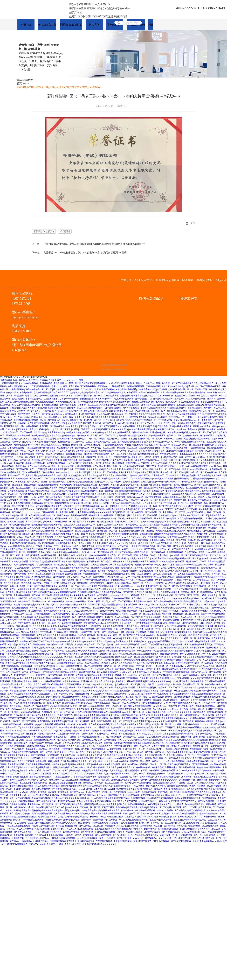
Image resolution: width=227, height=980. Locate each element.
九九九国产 (164, 408)
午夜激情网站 (24, 755)
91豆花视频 (194, 571)
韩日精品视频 (216, 749)
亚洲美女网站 (67, 749)
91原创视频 (61, 543)
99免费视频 (141, 632)
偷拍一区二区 (22, 516)
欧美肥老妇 (211, 626)
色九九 (101, 737)
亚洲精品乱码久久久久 (51, 709)
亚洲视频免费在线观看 (212, 694)
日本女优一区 (23, 411)
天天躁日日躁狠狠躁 (154, 583)
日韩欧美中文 (140, 642)
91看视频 (190, 635)
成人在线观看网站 (62, 814)
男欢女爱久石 (117, 485)
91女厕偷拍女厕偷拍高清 (33, 703)
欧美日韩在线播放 (209, 688)
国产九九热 (158, 648)
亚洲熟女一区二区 (200, 516)
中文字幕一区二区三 (145, 666)
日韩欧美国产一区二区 (22, 614)
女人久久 (122, 740)
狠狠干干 (192, 417)
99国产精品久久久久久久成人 (110, 596)
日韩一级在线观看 (191, 543)
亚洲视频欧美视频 (188, 476)
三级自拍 (139, 442)
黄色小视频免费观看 (55, 470)
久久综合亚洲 (123, 826)
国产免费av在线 (68, 801)
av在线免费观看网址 (142, 706)
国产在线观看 (176, 694)
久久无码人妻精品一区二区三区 (181, 755)
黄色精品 (12, 645)
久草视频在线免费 (68, 626)
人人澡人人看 (6, 463)
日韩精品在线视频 (91, 506)
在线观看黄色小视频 (199, 749)
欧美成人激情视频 (67, 838)
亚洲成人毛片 (193, 605)
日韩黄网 (77, 540)
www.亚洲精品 (68, 678)
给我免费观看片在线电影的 (150, 623)
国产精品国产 (153, 500)
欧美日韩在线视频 (131, 482)
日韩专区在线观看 (16, 491)
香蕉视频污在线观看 (166, 405)
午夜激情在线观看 (157, 436)
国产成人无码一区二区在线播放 (103, 473)
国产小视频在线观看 (171, 832)
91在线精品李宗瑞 (102, 411)
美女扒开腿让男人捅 (9, 426)
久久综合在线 (152, 737)
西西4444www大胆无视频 (213, 614)
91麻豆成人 (88, 783)
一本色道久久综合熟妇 (207, 396)
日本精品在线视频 (169, 393)
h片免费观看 (129, 660)
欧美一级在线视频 (122, 629)
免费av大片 (193, 430)
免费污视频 (202, 534)
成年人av (157, 574)
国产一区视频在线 (99, 531)
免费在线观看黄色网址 (42, 814)
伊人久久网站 (115, 829)
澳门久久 (104, 540)
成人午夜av (212, 811)
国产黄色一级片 (188, 592)
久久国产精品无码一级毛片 (158, 586)
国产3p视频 (183, 448)
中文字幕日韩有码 (149, 408)
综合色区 (149, 445)
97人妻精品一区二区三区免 (103, 448)
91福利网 (143, 780)
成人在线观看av (207, 436)
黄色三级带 (76, 691)
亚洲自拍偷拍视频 (56, 574)
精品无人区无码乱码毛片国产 (96, 691)
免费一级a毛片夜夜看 (157, 709)
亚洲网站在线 (115, 814)
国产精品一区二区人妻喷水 (209, 786)
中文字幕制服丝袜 (78, 777)
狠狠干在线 (11, 599)
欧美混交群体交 (36, 599)
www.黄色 (206, 654)
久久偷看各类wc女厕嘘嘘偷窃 (192, 393)
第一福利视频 (129, 632)
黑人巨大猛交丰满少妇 (50, 420)
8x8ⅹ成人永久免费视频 (192, 789)
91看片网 (138, 697)
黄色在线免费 (186, 669)
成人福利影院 (75, 476)
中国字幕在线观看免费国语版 (23, 543)
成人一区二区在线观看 (20, 798)
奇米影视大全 (97, 774)
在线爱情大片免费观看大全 (166, 534)
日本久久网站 (158, 746)
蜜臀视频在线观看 (208, 642)
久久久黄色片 (177, 804)
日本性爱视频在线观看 (149, 454)
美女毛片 (108, 743)
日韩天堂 (210, 497)
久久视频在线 (139, 663)
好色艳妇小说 (78, 393)
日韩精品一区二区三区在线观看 (79, 835)
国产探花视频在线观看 (58, 777)
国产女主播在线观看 (31, 473)
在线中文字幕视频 (101, 460)
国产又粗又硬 (43, 635)
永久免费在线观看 (18, 580)
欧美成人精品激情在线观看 (172, 562)
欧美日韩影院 (146, 777)
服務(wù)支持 (204, 280)
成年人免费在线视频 (29, 426)
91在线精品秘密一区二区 (17, 672)
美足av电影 (102, 672)
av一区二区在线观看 (81, 531)
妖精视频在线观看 (26, 801)
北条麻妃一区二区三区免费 (148, 669)
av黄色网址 (182, 826)
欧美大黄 (171, 786)
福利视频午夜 (105, 654)
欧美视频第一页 (155, 808)
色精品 (177, 485)
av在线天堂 (84, 660)
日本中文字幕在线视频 (201, 522)
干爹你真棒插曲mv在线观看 (162, 540)
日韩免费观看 (91, 688)
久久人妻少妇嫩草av (24, 657)
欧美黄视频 (125, 396)
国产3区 (56, 494)
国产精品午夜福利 (88, 387)
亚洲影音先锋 (39, 645)
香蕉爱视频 (139, 466)
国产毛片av (90, 525)
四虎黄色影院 (204, 494)
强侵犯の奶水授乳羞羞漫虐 (209, 768)
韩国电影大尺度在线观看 (33, 592)
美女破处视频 (203, 608)
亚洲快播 (127, 749)
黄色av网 (88, 411)
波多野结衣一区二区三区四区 (99, 457)
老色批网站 (74, 387)
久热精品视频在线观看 (50, 562)
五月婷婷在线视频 (196, 626)
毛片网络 (129, 783)
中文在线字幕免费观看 (140, 430)
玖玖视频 (85, 402)
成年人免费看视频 (157, 451)
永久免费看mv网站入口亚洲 (166, 715)
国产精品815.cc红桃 (117, 608)
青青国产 (63, 488)
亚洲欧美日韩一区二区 (124, 774)
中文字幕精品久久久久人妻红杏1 (187, 703)
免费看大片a (39, 439)
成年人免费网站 (92, 611)
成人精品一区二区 (24, 740)
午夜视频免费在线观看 (164, 479)
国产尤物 (70, 470)
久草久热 (119, 420)
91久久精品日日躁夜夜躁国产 (191, 519)
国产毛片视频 (20, 574)
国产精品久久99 (197, 648)
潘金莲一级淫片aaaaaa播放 (167, 611)
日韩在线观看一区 (172, 423)
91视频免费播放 (42, 829)
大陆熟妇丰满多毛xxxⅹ (165, 826)
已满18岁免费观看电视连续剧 (17, 525)
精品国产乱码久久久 (53, 832)
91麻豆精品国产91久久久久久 (110, 414)
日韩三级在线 (188, 832)
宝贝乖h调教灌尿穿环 (83, 549)
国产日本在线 (186, 549)
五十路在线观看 (23, 534)
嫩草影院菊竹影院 (38, 777)
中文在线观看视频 (102, 599)
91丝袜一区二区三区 (173, 439)
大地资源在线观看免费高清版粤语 (128, 528)
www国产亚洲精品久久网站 (199, 513)
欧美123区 (19, 509)
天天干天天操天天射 (168, 838)
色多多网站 (121, 808)
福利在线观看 (199, 718)
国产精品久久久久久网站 (84, 522)
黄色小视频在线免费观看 (49, 500)
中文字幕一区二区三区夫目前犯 (32, 602)
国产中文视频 (57, 635)
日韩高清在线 (84, 592)
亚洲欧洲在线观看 (131, 795)
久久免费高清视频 (22, 503)
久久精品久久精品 (55, 844)
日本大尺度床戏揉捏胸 (79, 519)
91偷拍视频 (82, 725)
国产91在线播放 (208, 685)
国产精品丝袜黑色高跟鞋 (152, 740)
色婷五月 (147, 491)
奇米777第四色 (69, 709)
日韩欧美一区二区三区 (62, 651)
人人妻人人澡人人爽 (76, 746)
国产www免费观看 (18, 611)
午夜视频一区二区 (185, 783)
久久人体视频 (74, 423)
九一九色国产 (63, 771)
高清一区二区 (49, 771)
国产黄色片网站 (13, 592)
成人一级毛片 (30, 743)
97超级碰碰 (57, 479)
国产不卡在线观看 (131, 408)
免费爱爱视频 (71, 826)
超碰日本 (123, 804)
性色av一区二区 (27, 451)
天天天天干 (148, 731)
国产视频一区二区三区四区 (192, 709)
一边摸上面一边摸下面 (90, 430)
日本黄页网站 (191, 552)
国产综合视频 (215, 672)
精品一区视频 (183, 470)
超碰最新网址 (195, 411)
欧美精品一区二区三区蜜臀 (119, 838)
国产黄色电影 (203, 460)
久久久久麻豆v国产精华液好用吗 (49, 685)
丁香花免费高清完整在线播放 (145, 691)
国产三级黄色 (150, 549)
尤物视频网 (19, 629)
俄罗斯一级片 (89, 722)
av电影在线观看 (31, 383)
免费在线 (140, 660)
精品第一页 (167, 485)
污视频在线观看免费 (109, 614)
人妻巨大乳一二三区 (169, 835)
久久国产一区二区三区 (82, 442)
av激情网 (121, 832)
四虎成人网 (159, 678)
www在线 (169, 583)
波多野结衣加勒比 (49, 556)
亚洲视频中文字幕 (56, 399)
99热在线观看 (82, 712)
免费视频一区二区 (73, 657)
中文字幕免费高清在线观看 (97, 580)
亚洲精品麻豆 (38, 503)
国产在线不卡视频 (41, 583)
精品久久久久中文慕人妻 (81, 758)
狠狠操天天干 (215, 780)
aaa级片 (40, 743)
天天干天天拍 (94, 605)
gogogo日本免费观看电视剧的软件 (174, 522)
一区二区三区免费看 (67, 571)
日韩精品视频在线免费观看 (18, 737)
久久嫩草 (218, 571)
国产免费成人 (10, 755)
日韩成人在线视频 (166, 426)
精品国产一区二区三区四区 (24, 722)
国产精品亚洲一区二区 (206, 635)
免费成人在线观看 (16, 531)
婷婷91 (22, 746)
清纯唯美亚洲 (205, 509)
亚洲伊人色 (187, 632)
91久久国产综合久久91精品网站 (26, 405)
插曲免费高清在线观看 (45, 666)
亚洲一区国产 (122, 476)
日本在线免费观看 (190, 623)
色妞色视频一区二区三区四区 (186, 614)
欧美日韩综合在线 (149, 522)
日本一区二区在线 (117, 497)
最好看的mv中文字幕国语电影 (65, 798)
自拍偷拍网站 (83, 817)
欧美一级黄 (210, 746)
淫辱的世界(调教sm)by (102, 399)
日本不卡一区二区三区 (88, 405)
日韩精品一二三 (127, 614)
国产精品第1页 (193, 568)
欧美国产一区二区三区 (68, 752)
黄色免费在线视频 (95, 470)
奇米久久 (71, 817)
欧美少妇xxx (87, 703)
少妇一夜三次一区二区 (143, 749)
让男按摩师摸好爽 (83, 466)
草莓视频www (58, 414)
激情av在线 (43, 817)
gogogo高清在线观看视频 (215, 632)
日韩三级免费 (145, 841)
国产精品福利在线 (154, 396)
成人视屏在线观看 (186, 574)
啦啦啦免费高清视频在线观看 (73, 605)
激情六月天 (153, 417)
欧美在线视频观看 (178, 408)
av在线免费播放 (160, 651)
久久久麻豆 (62, 387)
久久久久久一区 (148, 596)
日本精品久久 (128, 811)
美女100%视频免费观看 (187, 771)
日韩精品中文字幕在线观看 (27, 731)
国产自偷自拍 (169, 430)
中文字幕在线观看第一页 (96, 642)
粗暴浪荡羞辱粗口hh (49, 654)
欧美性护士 (21, 528)
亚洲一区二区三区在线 (149, 457)
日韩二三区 (151, 466)
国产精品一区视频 (160, 460)
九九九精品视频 (151, 525)
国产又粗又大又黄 (113, 543)
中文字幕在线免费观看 (175, 740)
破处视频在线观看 (193, 798)
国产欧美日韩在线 (200, 765)
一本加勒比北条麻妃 (181, 682)
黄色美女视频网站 (104, 559)
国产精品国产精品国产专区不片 (159, 442)
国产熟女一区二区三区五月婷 (208, 451)
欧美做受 (177, 808)
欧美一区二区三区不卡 (194, 445)
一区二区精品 (138, 786)
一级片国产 (184, 700)
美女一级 (86, 639)
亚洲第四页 (32, 552)
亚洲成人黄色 (82, 614)
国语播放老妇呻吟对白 (211, 402)
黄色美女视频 (63, 691)
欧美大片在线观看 (58, 734)
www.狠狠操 (14, 546)
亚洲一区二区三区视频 (20, 488)
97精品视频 (116, 691)
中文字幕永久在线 (67, 556)
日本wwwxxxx (206, 571)
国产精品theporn (77, 792)
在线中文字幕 (42, 795)
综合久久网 (27, 589)
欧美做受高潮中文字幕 (108, 777)
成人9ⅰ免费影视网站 (104, 390)
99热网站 (75, 390)
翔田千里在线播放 (45, 537)
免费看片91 (47, 712)
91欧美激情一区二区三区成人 (142, 423)
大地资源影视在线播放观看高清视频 (20, 817)
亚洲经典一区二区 (160, 476)
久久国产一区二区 (34, 832)
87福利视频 (13, 771)
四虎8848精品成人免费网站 (71, 642)
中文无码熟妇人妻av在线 (94, 657)
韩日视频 (167, 752)
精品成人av (172, 436)
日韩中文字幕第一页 (147, 390)
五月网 (153, 426)
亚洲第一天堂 (201, 390)
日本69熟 (199, 783)
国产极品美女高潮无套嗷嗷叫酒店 (190, 811)
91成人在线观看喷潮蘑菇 (197, 466)
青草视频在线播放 (18, 691)
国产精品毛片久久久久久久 (103, 844)
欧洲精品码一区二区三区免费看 (18, 433)
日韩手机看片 (217, 463)
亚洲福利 (14, 408)
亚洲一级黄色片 (106, 491)
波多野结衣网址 (121, 559)
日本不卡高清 (40, 433)
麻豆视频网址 (52, 439)
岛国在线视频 (91, 451)
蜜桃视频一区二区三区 (127, 448)
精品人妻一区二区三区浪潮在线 (181, 795)
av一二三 (183, 417)
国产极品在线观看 (105, 522)
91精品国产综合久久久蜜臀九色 (206, 697)
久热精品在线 (120, 682)
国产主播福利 (53, 605)
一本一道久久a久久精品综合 (70, 611)
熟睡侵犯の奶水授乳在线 (17, 777)
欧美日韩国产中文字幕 (190, 734)
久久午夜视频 (83, 709)
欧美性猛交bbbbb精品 (210, 479)
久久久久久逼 (186, 712)
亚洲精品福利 (156, 433)
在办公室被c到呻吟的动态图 (164, 559)
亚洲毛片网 (9, 534)
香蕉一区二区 (60, 509)
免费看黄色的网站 (76, 568)
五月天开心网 (175, 460)
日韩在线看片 (124, 433)
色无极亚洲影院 (41, 393)
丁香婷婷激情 (182, 663)
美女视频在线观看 (95, 617)
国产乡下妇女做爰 (199, 672)
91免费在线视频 (209, 798)
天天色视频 (85, 780)
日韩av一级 (144, 823)
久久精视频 (55, 795)
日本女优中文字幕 (152, 383)
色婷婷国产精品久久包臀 (123, 580)
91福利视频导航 (49, 691)
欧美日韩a (172, 765)
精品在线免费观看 (138, 417)
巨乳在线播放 (221, 663)
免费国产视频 (30, 485)
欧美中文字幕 (77, 768)
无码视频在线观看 (166, 466)
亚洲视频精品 (46, 669)
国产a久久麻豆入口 (93, 445)
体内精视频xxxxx (13, 709)
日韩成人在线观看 (20, 562)
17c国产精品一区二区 (91, 479)
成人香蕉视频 (18, 399)
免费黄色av (127, 565)
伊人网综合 (40, 678)
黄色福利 (188, 439)
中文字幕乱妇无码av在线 (202, 666)
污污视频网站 (53, 755)
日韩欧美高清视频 (91, 540)
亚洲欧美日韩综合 (205, 592)
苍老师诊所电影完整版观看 (177, 648)
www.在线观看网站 (143, 783)
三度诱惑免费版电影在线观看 (176, 672)
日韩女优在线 (203, 774)
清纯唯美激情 (52, 586)
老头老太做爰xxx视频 (213, 491)
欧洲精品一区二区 (87, 669)
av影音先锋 (209, 565)
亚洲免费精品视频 (87, 414)
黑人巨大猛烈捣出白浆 (72, 420)
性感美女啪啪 (63, 516)
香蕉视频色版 (80, 562)
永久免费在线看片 (80, 497)
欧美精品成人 (71, 414)
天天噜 (99, 546)
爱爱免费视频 (143, 426)
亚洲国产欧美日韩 (22, 789)
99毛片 (66, 765)
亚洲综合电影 (12, 768)
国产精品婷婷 (32, 522)
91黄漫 (75, 430)
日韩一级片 (11, 430)
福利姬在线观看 (7, 632)
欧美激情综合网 (49, 639)
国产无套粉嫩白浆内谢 (188, 436)
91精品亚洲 (37, 417)
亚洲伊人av (73, 543)
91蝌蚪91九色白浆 (74, 454)
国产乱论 (27, 442)
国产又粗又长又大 (188, 801)
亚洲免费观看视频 (170, 718)
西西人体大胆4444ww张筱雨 (38, 660)
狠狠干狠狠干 (24, 497)
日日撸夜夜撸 (183, 678)
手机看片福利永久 (161, 568)
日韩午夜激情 (70, 436)
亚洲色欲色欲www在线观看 (137, 626)
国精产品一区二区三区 (170, 820)
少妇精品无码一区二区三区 (181, 390)
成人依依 (20, 660)
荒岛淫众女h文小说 (124, 642)
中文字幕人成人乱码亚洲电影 (100, 752)
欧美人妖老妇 (45, 552)
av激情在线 (76, 740)
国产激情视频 (215, 651)
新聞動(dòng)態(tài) (44, 232)
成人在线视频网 (31, 654)
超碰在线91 (177, 445)
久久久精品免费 (132, 596)
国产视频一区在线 (153, 752)
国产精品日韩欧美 (143, 592)
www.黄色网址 (32, 780)
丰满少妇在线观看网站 (189, 402)
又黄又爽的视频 (130, 639)
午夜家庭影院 (138, 396)
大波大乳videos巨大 (71, 703)
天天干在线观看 (54, 697)
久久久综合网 (133, 740)
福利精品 (86, 771)
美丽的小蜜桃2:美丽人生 (156, 758)
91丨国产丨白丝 (144, 648)
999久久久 (174, 476)
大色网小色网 (87, 832)
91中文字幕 (218, 509)
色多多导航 (120, 678)
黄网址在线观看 (63, 531)
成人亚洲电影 (196, 706)
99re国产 (80, 580)
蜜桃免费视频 (146, 534)
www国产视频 (163, 482)
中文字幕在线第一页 (70, 755)
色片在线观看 (22, 519)
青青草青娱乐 (24, 436)
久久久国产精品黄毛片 (155, 755)
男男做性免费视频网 (14, 559)
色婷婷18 (173, 417)
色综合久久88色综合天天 (106, 804)
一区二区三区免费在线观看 (98, 568)
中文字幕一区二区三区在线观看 (50, 454)
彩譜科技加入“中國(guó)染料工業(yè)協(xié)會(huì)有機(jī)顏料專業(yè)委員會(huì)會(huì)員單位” (94, 244)
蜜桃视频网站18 (100, 608)
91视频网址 (82, 583)
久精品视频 (19, 463)
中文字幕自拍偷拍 (26, 663)
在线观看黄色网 (99, 771)
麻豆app (31, 795)
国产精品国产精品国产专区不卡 (138, 715)
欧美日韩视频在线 (192, 694)
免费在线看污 (191, 758)
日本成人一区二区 (158, 765)
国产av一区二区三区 (37, 574)
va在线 (97, 798)
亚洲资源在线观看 (145, 688)
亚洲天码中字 (217, 485)
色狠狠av (214, 537)
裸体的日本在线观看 (41, 798)
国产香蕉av (53, 488)
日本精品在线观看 (152, 832)
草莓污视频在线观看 (87, 737)
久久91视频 (200, 546)
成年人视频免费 (35, 783)
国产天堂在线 (107, 678)
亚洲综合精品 (117, 725)
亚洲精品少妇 (87, 682)
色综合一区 (171, 448)
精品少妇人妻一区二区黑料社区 (71, 589)
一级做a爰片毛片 (53, 703)
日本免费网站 (59, 577)
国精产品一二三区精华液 (92, 820)
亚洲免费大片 (71, 645)
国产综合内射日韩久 (56, 808)
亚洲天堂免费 (97, 565)
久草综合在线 (62, 758)
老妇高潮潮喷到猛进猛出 (12, 685)
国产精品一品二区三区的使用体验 (202, 473)
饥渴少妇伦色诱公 (18, 586)
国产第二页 (207, 556)
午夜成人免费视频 (184, 426)
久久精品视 (5, 506)
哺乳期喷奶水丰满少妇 (24, 808)
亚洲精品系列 (157, 626)
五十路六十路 (89, 685)
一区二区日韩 (73, 463)
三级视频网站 (97, 433)
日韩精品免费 (31, 559)
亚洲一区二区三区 (34, 629)
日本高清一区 (161, 571)
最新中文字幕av (138, 500)
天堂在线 (66, 408)
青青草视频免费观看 (10, 635)
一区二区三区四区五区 (183, 589)
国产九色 (82, 617)
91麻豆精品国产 (25, 645)
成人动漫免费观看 (70, 500)
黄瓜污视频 (220, 497)
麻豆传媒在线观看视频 (73, 445)
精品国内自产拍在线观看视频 (160, 798)
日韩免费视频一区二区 (60, 497)
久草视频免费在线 (175, 774)
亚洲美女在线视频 (163, 589)
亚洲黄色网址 (121, 516)
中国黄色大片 (119, 451)
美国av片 (192, 540)
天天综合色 (219, 645)
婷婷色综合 (163, 685)
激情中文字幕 (122, 605)
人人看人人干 (125, 672)
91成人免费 (156, 430)
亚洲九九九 (33, 528)
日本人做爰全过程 (72, 491)
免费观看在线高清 (107, 476)
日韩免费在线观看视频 (202, 645)
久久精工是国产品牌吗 (110, 405)
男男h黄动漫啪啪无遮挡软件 (74, 786)
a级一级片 (125, 577)
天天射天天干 (187, 528)
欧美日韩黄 (118, 654)
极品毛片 (140, 682)
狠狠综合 (99, 682)
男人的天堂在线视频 (93, 666)
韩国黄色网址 (46, 768)
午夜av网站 (98, 466)
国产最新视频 (196, 503)
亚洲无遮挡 (91, 728)
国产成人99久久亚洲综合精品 (118, 470)
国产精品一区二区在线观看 (49, 718)
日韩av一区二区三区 (26, 537)
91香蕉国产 (138, 565)
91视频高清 (221, 605)
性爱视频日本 (57, 457)
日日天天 (169, 509)
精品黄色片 (198, 746)
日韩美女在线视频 (32, 549)
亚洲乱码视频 (186, 829)
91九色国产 (221, 801)
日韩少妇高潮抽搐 (61, 768)
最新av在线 (126, 402)
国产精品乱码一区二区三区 (72, 688)
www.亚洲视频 (86, 789)
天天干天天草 (173, 639)
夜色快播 (63, 586)
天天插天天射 (124, 589)
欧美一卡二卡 (38, 568)
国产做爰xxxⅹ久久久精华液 (92, 706)
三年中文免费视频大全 (11, 473)
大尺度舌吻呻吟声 (56, 433)
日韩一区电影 (83, 844)
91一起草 (180, 466)
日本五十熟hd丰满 (207, 691)
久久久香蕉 (69, 466)
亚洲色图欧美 (153, 654)
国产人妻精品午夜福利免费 (101, 786)
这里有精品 (11, 663)
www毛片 (19, 678)
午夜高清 (123, 823)
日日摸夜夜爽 (218, 494)
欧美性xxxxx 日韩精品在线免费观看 (187, 482)
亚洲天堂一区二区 (18, 552)
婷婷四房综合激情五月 (133, 829)
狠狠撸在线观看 (146, 571)
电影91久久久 (158, 761)
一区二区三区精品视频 (122, 602)
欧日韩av (61, 666)
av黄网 (63, 494)
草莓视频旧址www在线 (132, 488)
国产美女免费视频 (153, 497)
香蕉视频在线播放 (50, 405)
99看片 (169, 722)
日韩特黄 (35, 556)
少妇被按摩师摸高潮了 (76, 700)
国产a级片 (167, 808)
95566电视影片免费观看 (33, 820)
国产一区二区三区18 (149, 820)
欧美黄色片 (84, 565)
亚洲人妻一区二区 (131, 814)
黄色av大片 (73, 565)
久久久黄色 (161, 786)
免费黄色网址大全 (69, 795)
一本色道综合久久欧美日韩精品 (208, 549)
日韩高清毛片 (63, 599)
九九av (191, 405)
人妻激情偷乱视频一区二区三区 (171, 596)
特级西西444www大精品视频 (189, 565)
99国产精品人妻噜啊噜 (46, 571)
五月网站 (160, 402)
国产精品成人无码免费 (102, 592)
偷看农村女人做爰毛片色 (23, 571)
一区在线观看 (32, 448)
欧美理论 (12, 411)
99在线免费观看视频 (82, 528)
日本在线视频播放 (122, 731)
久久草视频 (19, 835)
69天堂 (103, 817)
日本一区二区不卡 (63, 430)
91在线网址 (75, 608)
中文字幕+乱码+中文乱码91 (72, 728)
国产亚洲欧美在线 (127, 734)
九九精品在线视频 (74, 574)
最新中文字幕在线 (68, 405)
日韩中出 (197, 599)
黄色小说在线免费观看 (126, 390)
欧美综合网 (155, 608)
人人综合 (28, 685)
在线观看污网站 (90, 476)
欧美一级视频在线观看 (56, 423)
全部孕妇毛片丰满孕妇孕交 (63, 583)
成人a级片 (71, 725)
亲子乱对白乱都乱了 (106, 685)
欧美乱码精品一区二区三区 (91, 645)
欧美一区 (117, 466)
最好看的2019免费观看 (184, 792)
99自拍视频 (80, 620)
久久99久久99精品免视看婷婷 (185, 814)
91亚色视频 (181, 540)
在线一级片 (80, 534)
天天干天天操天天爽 (83, 396)
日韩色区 (154, 562)
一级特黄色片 (207, 734)
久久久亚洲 (98, 543)
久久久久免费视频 (32, 758)
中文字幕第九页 (173, 491)
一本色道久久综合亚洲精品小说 (115, 574)
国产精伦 (117, 835)
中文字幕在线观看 (130, 718)
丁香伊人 (67, 743)
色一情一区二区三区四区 (147, 614)
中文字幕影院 (203, 755)
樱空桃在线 (184, 838)
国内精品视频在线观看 (198, 525)
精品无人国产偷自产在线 (143, 402)
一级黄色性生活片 (197, 448)
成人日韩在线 (14, 694)
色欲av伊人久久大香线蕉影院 (87, 651)
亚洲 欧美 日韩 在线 (101, 780)
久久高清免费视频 (31, 709)
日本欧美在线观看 (113, 408)
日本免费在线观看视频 (42, 737)
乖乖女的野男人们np (59, 608)
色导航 (86, 433)
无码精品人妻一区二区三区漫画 (116, 552)
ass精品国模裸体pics (172, 497)
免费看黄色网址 (82, 694)
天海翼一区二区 (35, 786)
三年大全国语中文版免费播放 (194, 651)
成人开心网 (86, 503)
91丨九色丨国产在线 (147, 405)
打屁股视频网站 (28, 635)
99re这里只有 (158, 768)
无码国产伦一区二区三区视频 (49, 675)
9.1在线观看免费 (86, 829)
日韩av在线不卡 (169, 574)
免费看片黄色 (81, 417)
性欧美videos (19, 605)
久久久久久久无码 (18, 795)
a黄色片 (142, 543)
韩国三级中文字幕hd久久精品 (192, 457)
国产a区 (207, 574)
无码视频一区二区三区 (103, 423)
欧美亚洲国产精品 (40, 525)
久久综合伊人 (87, 390)
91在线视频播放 (74, 552)
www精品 (138, 838)
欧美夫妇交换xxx (114, 715)
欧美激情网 (53, 688)
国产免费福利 (170, 433)
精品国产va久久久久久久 (110, 537)
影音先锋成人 (198, 682)
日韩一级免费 (78, 814)
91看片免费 (103, 755)
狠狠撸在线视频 (38, 697)
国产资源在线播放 (8, 497)
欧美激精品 (113, 672)
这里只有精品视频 (73, 685)
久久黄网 (177, 725)
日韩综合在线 (219, 629)
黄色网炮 (29, 835)
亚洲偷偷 (28, 682)
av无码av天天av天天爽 (39, 642)
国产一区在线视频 (202, 669)
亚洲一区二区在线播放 (133, 835)
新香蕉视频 (69, 675)
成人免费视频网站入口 (192, 491)
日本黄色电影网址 (14, 654)
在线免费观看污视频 (65, 513)
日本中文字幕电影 (97, 439)
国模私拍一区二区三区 (196, 562)
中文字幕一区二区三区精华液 (168, 731)
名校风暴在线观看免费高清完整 (105, 402)
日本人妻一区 (146, 678)
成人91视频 (166, 414)
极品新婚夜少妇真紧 (47, 387)
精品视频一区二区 (53, 743)
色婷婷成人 (194, 675)
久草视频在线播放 (209, 823)
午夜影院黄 (86, 423)
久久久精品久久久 (188, 534)
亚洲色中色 (133, 823)
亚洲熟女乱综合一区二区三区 (56, 411)
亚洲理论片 (120, 525)
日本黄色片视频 (216, 534)
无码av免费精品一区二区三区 (39, 390)
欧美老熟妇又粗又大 (36, 605)
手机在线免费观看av (157, 537)
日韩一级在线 (175, 543)
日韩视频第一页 (166, 516)
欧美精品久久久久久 (52, 445)
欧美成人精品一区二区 (122, 479)
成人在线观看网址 (46, 543)
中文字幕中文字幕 (163, 657)
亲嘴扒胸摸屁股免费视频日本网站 (35, 494)
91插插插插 (147, 577)
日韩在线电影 (28, 728)
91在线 (180, 433)
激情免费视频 (40, 740)
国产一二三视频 (17, 780)
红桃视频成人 (171, 768)
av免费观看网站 (17, 390)
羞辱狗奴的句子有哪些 (149, 393)
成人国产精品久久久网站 (121, 755)
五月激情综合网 (109, 798)
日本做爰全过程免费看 (102, 675)
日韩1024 (110, 583)
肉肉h (77, 749)
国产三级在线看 (38, 755)
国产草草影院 (55, 617)
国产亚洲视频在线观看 (49, 559)
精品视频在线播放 (53, 682)
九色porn (108, 774)
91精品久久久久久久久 (132, 549)
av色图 (185, 675)
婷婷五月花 (212, 393)
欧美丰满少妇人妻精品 (122, 411)
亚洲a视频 (36, 648)
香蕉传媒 (117, 592)
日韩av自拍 (19, 715)
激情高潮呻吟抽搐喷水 (120, 540)
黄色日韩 (10, 516)
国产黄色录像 (50, 611)
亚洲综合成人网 (82, 448)
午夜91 (220, 685)
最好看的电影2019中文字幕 (68, 503)
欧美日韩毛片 (44, 722)
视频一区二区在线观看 (141, 574)
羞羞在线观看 (97, 709)
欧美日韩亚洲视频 (175, 552)
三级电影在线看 (198, 838)
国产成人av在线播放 (16, 482)
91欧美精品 (128, 466)
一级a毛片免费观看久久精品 (109, 648)
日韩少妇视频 (97, 743)
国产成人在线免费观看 (129, 519)
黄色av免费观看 (53, 678)
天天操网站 (80, 470)
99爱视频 (152, 804)
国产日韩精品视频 (104, 629)
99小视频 (117, 639)
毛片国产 (152, 685)
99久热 (122, 820)
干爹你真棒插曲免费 (87, 571)
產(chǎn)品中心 (143, 280)
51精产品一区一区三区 (168, 549)
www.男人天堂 (73, 426)
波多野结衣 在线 (209, 599)
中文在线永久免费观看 (123, 399)
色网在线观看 (132, 820)
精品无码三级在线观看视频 (194, 423)
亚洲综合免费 (166, 691)
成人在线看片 (150, 635)
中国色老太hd (186, 743)
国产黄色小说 (76, 411)
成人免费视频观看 (89, 491)
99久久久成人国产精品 (177, 411)
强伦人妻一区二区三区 (60, 525)
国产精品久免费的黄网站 (27, 651)
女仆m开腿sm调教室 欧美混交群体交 (126, 383)
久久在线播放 (78, 525)
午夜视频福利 (131, 414)
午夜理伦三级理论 (135, 832)
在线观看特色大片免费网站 (191, 817)
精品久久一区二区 (17, 774)
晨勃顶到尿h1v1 (96, 408)
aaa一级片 (105, 506)
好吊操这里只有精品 (130, 645)
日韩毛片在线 (171, 402)
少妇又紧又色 (144, 476)
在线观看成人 (111, 433)
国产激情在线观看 (36, 423)
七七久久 (30, 396)
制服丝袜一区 (187, 485)
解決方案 (188, 280)
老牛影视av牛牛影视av (198, 500)
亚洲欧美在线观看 (186, 451)
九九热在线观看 (195, 408)
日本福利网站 (56, 436)
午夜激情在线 (200, 528)
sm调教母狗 (22, 599)
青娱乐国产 (41, 451)
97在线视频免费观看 (67, 663)
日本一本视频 (175, 675)
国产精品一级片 (158, 411)
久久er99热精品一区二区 (134, 675)
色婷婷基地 (37, 460)
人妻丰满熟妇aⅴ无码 (179, 666)
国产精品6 (170, 577)
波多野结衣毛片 (92, 393)
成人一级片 (140, 774)
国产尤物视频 (192, 691)
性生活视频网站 (94, 534)
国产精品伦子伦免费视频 (72, 559)
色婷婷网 (126, 691)
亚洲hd (135, 571)
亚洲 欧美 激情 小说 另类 (69, 639)
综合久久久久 (111, 589)
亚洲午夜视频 (199, 737)
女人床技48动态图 (167, 565)
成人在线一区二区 (12, 703)
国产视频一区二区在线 (42, 596)
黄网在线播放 (165, 734)
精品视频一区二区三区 (172, 383)
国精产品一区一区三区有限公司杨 (123, 556)
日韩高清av (139, 755)
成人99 (82, 752)
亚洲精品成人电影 (169, 457)
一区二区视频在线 (142, 411)
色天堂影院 (163, 390)
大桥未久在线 (87, 734)
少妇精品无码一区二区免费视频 (193, 780)
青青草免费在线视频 (184, 442)
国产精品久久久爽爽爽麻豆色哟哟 (61, 592)
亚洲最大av (198, 426)
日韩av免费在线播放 (121, 599)
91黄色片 (150, 531)
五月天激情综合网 (126, 442)
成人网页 (128, 706)
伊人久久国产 (164, 804)
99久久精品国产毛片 (37, 700)
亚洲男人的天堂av (105, 525)
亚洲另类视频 (58, 789)
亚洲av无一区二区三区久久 (127, 522)
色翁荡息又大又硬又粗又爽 (186, 583)
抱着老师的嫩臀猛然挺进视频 (128, 789)
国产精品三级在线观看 (50, 749)
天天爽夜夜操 (58, 722)
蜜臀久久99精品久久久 (138, 608)
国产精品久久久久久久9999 (158, 682)
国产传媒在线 (68, 718)
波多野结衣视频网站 (164, 580)
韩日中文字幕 (137, 617)
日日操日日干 (72, 660)
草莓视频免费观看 (91, 574)
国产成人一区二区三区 (40, 479)
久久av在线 (169, 663)
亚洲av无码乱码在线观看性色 (80, 482)
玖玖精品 (222, 599)
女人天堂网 (38, 442)
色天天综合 (21, 466)
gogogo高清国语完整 (123, 758)
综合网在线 (89, 559)
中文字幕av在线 (165, 420)
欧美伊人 (16, 439)
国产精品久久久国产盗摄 (186, 509)
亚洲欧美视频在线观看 (162, 697)
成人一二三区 (117, 454)
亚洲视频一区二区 (63, 522)
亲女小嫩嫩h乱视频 (172, 623)
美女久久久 (159, 509)
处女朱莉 (4, 589)
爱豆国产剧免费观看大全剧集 (209, 405)
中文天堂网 (119, 841)
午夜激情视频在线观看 (113, 445)
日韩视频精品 (209, 706)
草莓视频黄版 (159, 795)
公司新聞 (65, 232)
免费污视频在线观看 (169, 654)
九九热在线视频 (129, 405)
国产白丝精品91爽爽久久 (207, 602)
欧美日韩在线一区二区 (211, 568)
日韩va (11, 657)
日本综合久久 (32, 669)
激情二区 (166, 387)
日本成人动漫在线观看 (121, 663)
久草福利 (210, 546)
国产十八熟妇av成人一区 (127, 700)
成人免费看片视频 (66, 448)
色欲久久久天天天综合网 (41, 632)
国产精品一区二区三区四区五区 (169, 688)
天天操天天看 (167, 608)
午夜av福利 (136, 577)
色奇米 (101, 571)
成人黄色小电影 (35, 611)
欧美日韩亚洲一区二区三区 (79, 577)
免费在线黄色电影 (66, 620)
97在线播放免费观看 (175, 761)
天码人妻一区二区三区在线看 (33, 792)
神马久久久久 (178, 752)
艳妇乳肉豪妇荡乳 (40, 436)
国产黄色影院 (22, 470)
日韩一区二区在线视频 (207, 660)
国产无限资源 (110, 740)
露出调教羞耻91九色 (121, 509)
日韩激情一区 (82, 678)
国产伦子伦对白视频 (163, 602)
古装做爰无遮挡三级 (102, 528)
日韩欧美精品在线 (128, 651)
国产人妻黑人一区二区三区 (22, 706)
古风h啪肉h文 (18, 749)
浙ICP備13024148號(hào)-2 (114, 370)
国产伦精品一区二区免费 (51, 491)
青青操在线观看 (215, 562)
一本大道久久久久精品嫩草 (118, 571)
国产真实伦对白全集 (74, 648)
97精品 (47, 838)
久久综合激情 (20, 823)
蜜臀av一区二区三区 (204, 442)
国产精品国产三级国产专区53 (21, 718)
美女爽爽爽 (137, 731)
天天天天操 (61, 402)
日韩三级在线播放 (154, 660)
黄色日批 (24, 771)
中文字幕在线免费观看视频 (189, 728)
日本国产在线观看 (70, 460)
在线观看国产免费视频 (110, 488)
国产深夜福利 (85, 460)
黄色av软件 (170, 626)
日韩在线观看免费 (142, 620)
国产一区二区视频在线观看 (28, 639)
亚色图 (175, 734)
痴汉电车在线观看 (142, 743)
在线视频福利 (217, 620)
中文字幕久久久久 (102, 703)
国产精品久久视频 (109, 562)
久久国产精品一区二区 (63, 774)
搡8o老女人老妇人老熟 (70, 654)
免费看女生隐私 (202, 485)
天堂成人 (22, 700)
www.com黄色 (138, 589)
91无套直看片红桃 (147, 546)
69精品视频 (19, 396)
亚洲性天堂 (49, 519)
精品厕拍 (198, 577)
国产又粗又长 (74, 402)
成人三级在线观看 (56, 700)
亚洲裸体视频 (76, 783)
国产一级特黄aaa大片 (111, 632)
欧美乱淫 (148, 488)
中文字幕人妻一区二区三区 (177, 503)
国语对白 (199, 589)
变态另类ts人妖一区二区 (193, 497)
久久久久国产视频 (26, 761)
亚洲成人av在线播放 (144, 580)
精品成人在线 (78, 804)
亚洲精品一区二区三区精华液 (20, 829)
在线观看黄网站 (38, 540)
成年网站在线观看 (215, 712)
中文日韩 (50, 503)
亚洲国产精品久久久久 (24, 675)
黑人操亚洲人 (32, 476)
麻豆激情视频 (139, 531)
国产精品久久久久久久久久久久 (26, 513)
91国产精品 (98, 758)
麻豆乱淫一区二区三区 (56, 568)
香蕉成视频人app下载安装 (138, 463)
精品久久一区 (186, 718)
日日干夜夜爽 (22, 479)
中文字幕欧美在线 (18, 786)
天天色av (160, 531)
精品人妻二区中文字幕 (101, 639)
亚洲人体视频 (207, 663)
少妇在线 (205, 559)
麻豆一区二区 (76, 506)
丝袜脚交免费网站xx (143, 479)
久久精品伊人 (216, 611)
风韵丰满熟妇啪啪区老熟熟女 (125, 534)
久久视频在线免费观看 (215, 682)
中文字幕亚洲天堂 (52, 460)
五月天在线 (216, 476)
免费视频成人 (68, 534)
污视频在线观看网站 (135, 387)
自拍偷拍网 (28, 725)
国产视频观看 (132, 678)
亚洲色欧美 (75, 771)
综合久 (208, 426)
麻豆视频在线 (93, 562)
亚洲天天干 (95, 678)
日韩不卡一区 (138, 712)
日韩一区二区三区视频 (210, 623)
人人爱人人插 (134, 694)
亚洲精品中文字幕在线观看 (208, 722)
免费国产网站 (204, 639)
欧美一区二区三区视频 (150, 718)
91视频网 (106, 479)
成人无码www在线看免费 (47, 396)
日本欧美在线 (74, 734)
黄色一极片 (68, 417)
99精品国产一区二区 (99, 497)
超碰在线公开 (93, 746)
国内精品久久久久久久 (86, 715)
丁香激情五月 (103, 728)
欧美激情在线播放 (215, 448)
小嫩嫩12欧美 (114, 586)
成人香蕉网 (191, 786)
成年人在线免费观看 (178, 571)
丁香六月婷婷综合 (131, 771)
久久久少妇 (70, 844)
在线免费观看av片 (127, 768)
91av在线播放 (59, 660)
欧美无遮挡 (127, 460)
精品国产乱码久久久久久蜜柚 (115, 430)
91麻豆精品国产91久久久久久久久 (32, 626)
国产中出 (149, 589)
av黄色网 (159, 749)
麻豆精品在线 (101, 829)
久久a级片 (202, 414)
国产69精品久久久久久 (147, 734)
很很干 (9, 540)
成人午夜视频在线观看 (53, 648)
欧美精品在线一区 (218, 470)
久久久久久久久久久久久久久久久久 (197, 454)
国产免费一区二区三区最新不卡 (109, 783)
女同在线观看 (145, 700)
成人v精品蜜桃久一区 (207, 540)
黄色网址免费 (131, 454)
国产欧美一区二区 (134, 525)
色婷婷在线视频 (207, 814)
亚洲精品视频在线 (95, 589)
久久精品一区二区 (188, 639)
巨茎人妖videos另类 (208, 552)
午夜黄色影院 (107, 694)
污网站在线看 (186, 835)
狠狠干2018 (117, 426)
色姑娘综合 (5, 608)
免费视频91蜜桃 (143, 768)
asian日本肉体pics (179, 387)
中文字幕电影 (87, 463)
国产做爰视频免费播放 (181, 841)
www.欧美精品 (159, 706)
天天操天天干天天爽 (128, 473)
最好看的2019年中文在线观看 (155, 694)
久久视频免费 (73, 808)
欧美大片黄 (62, 476)
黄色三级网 (159, 577)
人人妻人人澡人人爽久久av (208, 792)
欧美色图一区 (123, 417)
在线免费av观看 (146, 448)
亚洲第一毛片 (154, 632)
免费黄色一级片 (69, 617)
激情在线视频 (54, 672)
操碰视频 (18, 743)
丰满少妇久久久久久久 (140, 559)
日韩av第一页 (209, 411)
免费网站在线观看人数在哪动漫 (85, 516)
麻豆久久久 (38, 682)
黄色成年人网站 (13, 811)
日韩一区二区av (70, 669)
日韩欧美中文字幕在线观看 (38, 765)
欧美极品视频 (41, 617)
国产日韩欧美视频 (22, 540)
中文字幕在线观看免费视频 (26, 420)
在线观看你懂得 (218, 460)
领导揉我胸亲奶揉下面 (214, 503)
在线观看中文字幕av (129, 777)
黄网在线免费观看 (216, 423)
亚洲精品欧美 (64, 442)
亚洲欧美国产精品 (71, 820)
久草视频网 (81, 556)
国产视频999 (218, 506)
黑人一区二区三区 (121, 722)
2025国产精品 (151, 528)
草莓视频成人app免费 (121, 712)
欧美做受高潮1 (50, 629)
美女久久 (29, 678)
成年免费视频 (59, 552)
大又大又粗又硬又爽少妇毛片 (152, 639)
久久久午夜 (110, 709)
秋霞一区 (147, 697)
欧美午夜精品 (24, 414)
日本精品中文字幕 (71, 832)
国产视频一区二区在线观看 (93, 749)
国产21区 (40, 801)
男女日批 (4, 798)
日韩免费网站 (48, 513)
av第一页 (96, 552)
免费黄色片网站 (192, 688)
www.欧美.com (151, 565)
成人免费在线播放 (140, 540)
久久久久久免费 (158, 722)
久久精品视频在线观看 (75, 457)
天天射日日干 (218, 586)
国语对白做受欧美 (170, 669)
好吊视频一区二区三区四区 (60, 451)
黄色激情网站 (104, 620)
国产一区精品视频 (72, 479)
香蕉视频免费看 (61, 596)
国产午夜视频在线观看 (99, 725)
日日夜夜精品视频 (115, 817)
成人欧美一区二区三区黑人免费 (164, 506)
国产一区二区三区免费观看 (106, 396)
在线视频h (10, 651)
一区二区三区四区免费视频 (176, 749)
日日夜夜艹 (171, 451)
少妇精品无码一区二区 (90, 632)
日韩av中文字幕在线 (39, 608)
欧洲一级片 (122, 765)
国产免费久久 (218, 639)
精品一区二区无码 (183, 645)
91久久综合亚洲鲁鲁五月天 (113, 393)
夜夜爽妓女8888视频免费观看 (111, 387)
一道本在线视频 (146, 611)
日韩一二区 (74, 586)
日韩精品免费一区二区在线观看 (142, 792)
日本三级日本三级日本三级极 (196, 463)
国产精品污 (128, 592)
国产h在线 (92, 777)
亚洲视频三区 (18, 688)
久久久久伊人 (178, 642)
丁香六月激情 (43, 457)
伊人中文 (113, 531)
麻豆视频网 (59, 383)
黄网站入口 (83, 439)
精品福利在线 (61, 519)
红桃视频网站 (107, 516)
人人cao (73, 811)
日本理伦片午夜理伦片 (16, 620)
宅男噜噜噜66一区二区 (38, 804)
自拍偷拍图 (92, 485)
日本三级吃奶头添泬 (136, 728)
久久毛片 (144, 436)
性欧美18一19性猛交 (29, 768)
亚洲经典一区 (162, 666)
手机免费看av (125, 531)
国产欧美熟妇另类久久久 (100, 494)
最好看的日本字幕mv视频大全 (166, 592)
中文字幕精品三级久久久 (29, 623)
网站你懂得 (121, 611)
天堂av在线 (19, 445)
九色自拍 (106, 534)
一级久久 (134, 546)
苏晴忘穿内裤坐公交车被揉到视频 (188, 657)
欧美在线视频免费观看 (48, 485)
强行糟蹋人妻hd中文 (31, 694)
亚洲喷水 (108, 466)
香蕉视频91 (200, 804)
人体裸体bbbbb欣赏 (50, 731)
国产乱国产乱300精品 (197, 596)
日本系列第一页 (53, 801)
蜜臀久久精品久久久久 (190, 654)
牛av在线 (60, 826)
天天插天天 (173, 709)
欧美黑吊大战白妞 (148, 556)
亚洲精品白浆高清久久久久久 (196, 725)
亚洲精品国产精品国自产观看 (125, 780)
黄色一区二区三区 (80, 408)
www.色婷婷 (82, 838)
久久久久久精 (193, 740)
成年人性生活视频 (101, 503)
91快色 (160, 423)
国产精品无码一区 (44, 509)
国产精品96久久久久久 (60, 393)
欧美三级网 (168, 396)
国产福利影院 (36, 519)
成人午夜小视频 (164, 546)
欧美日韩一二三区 (153, 629)
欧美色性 (166, 814)
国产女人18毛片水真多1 (58, 740)
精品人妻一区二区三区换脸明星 (126, 703)
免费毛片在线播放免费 (149, 414)
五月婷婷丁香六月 (34, 838)
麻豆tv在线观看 (23, 556)
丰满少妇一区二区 (16, 476)
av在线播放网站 (152, 835)
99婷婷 (117, 457)
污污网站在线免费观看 (110, 811)
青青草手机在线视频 (56, 746)
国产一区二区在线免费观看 (141, 657)
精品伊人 (108, 682)
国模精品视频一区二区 (36, 399)
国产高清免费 (141, 399)
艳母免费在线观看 (60, 506)
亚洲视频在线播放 (153, 485)
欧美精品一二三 (51, 546)
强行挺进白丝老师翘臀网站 (70, 623)
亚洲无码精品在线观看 (184, 602)
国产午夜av (139, 758)
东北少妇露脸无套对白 (190, 715)
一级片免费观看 (144, 651)
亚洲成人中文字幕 (183, 580)
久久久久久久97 (82, 774)
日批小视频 (205, 583)
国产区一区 (15, 589)
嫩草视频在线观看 (140, 562)
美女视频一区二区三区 (127, 685)
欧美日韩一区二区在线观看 (52, 426)
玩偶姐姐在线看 (153, 387)
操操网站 (30, 463)
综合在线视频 (64, 629)
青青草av (24, 642)
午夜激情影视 (167, 645)
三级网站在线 (95, 626)
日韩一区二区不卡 (106, 420)
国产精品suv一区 (193, 420)
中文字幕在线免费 (113, 737)
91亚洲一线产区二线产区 (106, 734)
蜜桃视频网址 (80, 485)
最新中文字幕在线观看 (81, 765)
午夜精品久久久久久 (138, 506)
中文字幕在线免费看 (123, 746)
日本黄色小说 (83, 436)
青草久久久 (30, 509)
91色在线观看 (81, 473)
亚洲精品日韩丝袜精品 (121, 503)
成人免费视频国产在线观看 (137, 725)
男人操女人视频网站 (41, 789)
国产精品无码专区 (70, 672)
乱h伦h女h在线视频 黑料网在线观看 (101, 768)
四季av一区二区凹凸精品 (88, 663)
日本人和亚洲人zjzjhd (10, 617)
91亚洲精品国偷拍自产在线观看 (46, 534)
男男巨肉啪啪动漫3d (10, 666)
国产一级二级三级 (48, 752)
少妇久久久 (9, 583)
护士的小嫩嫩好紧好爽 (199, 537)
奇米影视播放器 (194, 531)
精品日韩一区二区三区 (117, 439)
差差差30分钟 (180, 500)
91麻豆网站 (151, 712)
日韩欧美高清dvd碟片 (51, 408)
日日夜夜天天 (74, 488)
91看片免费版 (105, 451)
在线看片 (207, 506)
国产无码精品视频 (103, 835)
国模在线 (88, 454)
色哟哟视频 (148, 789)
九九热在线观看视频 (45, 402)
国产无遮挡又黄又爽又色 (212, 678)
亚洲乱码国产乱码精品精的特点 (20, 402)
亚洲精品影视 (46, 383)
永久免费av (213, 528)
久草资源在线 (24, 648)
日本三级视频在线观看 (210, 387)
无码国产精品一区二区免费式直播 (203, 826)
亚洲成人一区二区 (120, 506)
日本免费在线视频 (16, 448)
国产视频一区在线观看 (143, 470)
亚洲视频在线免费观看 (117, 657)
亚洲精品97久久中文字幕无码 (108, 482)
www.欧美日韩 (72, 399)
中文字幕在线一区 (149, 420)
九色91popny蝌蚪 (33, 445)
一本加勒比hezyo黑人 (69, 546)
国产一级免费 (204, 476)
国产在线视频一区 (153, 513)
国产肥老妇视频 (17, 669)
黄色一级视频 (212, 648)
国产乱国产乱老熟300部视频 (211, 417)
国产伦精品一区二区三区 (19, 460)
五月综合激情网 (130, 543)
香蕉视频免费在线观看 (125, 688)
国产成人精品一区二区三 (105, 442)
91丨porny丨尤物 (112, 645)
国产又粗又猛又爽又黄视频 (184, 414)
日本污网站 (171, 519)
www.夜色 (94, 614)
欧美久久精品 (35, 771)
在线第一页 (159, 448)
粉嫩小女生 (86, 608)
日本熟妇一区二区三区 (100, 426)
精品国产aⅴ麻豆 (100, 795)
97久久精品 (27, 439)
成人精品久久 (97, 660)
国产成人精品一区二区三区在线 (171, 473)
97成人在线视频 (122, 761)
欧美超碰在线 (26, 393)
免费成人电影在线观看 (113, 626)
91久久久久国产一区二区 (191, 506)
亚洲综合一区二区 (18, 783)
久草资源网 (174, 801)
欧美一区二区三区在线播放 (56, 783)
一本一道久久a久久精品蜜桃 (178, 599)
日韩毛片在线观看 (161, 841)
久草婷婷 (117, 675)
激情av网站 (179, 420)
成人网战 (57, 669)
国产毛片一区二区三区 (37, 482)
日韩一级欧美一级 (140, 433)
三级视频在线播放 (74, 433)
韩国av (201, 758)
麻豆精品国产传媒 (87, 672)
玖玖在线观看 (216, 516)
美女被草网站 (187, 620)
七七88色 (105, 663)
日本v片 (167, 703)
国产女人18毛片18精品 (183, 546)
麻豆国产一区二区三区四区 (103, 436)
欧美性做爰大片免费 (87, 731)
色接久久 (212, 596)
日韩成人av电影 (71, 706)
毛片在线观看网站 (101, 454)
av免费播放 (73, 494)
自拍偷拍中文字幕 (123, 786)
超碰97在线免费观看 (97, 556)
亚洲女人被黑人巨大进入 (99, 602)
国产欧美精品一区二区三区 (116, 546)
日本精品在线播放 (48, 528)
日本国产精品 (111, 820)
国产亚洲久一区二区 (123, 697)
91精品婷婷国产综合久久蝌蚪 (173, 525)
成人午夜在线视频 (56, 602)
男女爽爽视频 (66, 485)
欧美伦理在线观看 (16, 522)
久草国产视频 (155, 399)
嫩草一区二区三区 (142, 746)
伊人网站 (90, 801)
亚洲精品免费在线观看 (126, 709)
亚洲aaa (54, 642)
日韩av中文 (140, 586)
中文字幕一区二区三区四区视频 (186, 556)
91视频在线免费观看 (56, 463)
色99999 (133, 476)
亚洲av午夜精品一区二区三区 (99, 792)
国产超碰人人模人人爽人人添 (207, 829)
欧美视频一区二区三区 (142, 509)
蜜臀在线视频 (189, 460)
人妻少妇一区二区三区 (185, 608)
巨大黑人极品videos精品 (44, 589)
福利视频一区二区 (141, 503)
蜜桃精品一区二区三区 (185, 396)
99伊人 (111, 642)
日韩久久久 (170, 678)
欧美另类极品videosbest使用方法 (99, 623)
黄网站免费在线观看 (13, 549)
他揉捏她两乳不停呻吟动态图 (106, 577)
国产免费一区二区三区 (90, 808)
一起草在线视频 (39, 488)
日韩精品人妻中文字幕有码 (66, 632)
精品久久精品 (42, 706)
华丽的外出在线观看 (134, 445)
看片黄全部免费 (49, 549)
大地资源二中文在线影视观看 (25, 752)
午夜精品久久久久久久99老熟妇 (194, 611)
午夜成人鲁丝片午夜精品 (65, 737)
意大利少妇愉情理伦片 (123, 494)
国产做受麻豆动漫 (62, 390)
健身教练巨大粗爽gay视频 (48, 761)
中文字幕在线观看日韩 (145, 811)
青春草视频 (132, 611)
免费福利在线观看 (203, 629)
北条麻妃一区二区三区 (165, 470)
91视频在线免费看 (184, 577)
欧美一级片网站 (67, 694)
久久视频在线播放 (22, 568)
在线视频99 (182, 405)
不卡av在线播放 (98, 519)
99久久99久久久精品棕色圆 (185, 494)
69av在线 (157, 814)
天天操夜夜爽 (10, 577)
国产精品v (14, 841)
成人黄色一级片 (47, 522)
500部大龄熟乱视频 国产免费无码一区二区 (173, 488)
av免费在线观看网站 (20, 697)
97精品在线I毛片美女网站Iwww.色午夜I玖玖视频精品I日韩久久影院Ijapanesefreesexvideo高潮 (42, 380)
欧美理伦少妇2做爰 (105, 669)
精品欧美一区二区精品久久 (99, 635)
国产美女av (19, 832)
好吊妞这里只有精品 (12, 725)
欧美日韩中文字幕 (36, 586)
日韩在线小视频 (132, 420)
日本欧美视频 (166, 614)
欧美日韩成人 (74, 509)
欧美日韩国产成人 (66, 715)
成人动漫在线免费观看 (122, 620)
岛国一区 (222, 688)
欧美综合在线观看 (98, 586)
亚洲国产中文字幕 (208, 430)
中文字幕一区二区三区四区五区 (80, 383)
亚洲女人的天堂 (148, 482)
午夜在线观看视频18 (137, 804)
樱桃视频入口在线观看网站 (196, 383)
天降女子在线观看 (110, 651)
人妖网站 (163, 417)
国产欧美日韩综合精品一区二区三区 (198, 820)
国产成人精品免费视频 (157, 543)
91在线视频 (146, 795)
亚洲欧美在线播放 (171, 620)
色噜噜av (189, 804)
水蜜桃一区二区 (13, 728)
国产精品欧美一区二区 (204, 439)
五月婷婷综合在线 (8, 602)
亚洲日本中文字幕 (146, 439)
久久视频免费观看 (44, 565)
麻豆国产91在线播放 (150, 771)
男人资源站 (210, 783)
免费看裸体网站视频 (123, 743)
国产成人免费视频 (206, 801)
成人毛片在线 (208, 715)
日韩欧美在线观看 (69, 761)
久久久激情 (174, 651)
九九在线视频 (27, 617)
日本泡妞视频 (48, 473)
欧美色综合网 (32, 491)
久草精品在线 (19, 734)
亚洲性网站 (17, 682)
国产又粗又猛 (209, 531)
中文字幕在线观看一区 (155, 617)
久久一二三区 (30, 387)
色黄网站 (83, 494)
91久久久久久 (106, 746)
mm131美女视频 (114, 749)
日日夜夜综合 (217, 755)
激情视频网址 (102, 383)
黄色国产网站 (120, 694)
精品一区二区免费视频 (140, 605)
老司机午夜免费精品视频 (197, 761)
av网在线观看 (129, 426)
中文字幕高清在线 (90, 488)
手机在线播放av (150, 838)
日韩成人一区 (130, 623)
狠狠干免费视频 (104, 722)
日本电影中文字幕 (55, 645)
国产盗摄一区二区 (74, 722)
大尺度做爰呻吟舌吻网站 (12, 383)
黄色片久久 (183, 706)
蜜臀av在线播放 (28, 546)
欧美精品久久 (132, 841)
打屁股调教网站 (183, 479)
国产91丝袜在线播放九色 (39, 466)
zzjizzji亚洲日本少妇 (199, 470)
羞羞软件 (4, 804)
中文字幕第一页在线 (143, 602)
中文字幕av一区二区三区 (174, 513)
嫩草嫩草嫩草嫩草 (48, 448)
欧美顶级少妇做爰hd (137, 808)
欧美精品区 (132, 393)
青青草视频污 (50, 442)
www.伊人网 (5, 571)
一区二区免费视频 (103, 463)
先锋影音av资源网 (129, 457)
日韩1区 (54, 838)
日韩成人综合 (167, 500)
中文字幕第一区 (165, 792)
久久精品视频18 (27, 454)
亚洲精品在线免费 (89, 654)
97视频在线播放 (204, 795)
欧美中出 (150, 786)
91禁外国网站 (70, 635)
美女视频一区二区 (28, 500)
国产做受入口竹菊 (8, 423)
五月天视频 (104, 485)
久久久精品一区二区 (134, 485)
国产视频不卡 (116, 795)
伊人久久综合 (34, 580)
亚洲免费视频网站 (213, 789)
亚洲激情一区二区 (126, 513)
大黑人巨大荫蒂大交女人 (164, 783)
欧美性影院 (116, 460)
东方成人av (36, 411)
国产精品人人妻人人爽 (30, 408)
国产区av (44, 780)
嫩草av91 (179, 798)
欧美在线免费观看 (48, 476)
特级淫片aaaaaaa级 (135, 497)
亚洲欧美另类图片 (98, 838)
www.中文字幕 (66, 396)
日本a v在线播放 (105, 731)
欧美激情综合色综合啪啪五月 (128, 491)
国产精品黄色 (199, 712)
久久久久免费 (48, 758)
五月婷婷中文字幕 (50, 694)
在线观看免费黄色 (89, 755)
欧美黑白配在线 (35, 620)
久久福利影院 (176, 685)
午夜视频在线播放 (216, 832)
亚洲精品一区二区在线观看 (38, 506)
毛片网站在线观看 (87, 841)
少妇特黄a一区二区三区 (161, 725)
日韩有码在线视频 (113, 565)
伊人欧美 (4, 691)
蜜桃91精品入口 (118, 728)
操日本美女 (79, 451)
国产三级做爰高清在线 (88, 811)
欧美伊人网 (210, 700)
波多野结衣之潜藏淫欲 (138, 765)
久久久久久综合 (157, 599)
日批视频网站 (56, 706)
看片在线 (131, 682)
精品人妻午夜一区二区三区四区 (199, 433)
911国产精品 (201, 832)
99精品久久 (57, 765)
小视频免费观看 (88, 546)
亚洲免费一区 (90, 420)
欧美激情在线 (209, 728)
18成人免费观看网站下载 (63, 614)
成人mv (159, 439)
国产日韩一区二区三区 (64, 712)
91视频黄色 (82, 626)
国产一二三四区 (37, 470)
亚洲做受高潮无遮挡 (140, 722)
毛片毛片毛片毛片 (171, 629)
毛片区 (199, 574)
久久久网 (195, 678)
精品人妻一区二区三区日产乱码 (128, 635)
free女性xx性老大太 (53, 417)
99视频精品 (179, 691)
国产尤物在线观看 (81, 743)
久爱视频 (114, 823)
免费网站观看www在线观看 (60, 540)
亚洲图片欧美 (212, 709)
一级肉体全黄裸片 (165, 811)
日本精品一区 (86, 500)
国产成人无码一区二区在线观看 (143, 516)
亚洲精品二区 (7, 457)
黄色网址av (194, 387)
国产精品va (57, 820)
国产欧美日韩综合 (68, 731)
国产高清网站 (146, 826)
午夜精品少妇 (215, 390)
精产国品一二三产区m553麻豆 (176, 399)
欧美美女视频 (18, 838)
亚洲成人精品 (72, 789)
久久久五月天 (125, 562)
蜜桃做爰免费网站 (74, 666)
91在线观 (95, 694)
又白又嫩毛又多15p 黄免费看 (83, 596)
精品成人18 (45, 651)
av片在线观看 (138, 629)
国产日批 (143, 685)
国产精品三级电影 (159, 463)
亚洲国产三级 (157, 503)
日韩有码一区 (214, 835)
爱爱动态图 (85, 399)
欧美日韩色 (112, 519)
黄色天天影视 (85, 543)
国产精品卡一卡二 (140, 599)
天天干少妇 (142, 537)
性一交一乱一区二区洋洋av (203, 399)
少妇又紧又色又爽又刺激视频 (165, 743)
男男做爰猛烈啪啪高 (170, 454)
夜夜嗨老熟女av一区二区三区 (64, 829)
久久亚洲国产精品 (123, 583)
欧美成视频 (122, 436)
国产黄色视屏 (220, 454)
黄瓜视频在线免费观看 (211, 740)
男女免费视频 (118, 463)
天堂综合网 (40, 463)
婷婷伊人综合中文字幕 (204, 488)
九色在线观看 (108, 605)
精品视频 (101, 715)
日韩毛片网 (205, 543)
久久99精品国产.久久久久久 (64, 823)
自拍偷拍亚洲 (121, 423)
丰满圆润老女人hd (68, 439)
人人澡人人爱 (175, 463)
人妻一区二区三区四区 (157, 675)
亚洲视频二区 (211, 731)
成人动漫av (133, 436)
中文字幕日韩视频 (140, 552)
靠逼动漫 (133, 439)
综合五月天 (190, 660)
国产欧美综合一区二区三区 (179, 617)
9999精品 (108, 758)
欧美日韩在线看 (138, 798)
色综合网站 (162, 635)
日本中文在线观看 (89, 537)
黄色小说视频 (68, 580)
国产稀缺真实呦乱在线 (100, 712)
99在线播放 (165, 737)
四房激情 (89, 804)
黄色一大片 (57, 466)
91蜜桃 (48, 820)
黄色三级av (67, 562)
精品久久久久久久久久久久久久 (49, 657)
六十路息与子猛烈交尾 (24, 565)
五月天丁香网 (108, 808)
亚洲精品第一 (164, 556)
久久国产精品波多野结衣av (67, 537)
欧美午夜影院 (50, 620)
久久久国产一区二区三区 (213, 420)
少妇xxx (50, 430)
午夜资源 (139, 513)
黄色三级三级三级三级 (135, 654)
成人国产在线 (129, 648)
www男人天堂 (129, 537)
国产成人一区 (218, 795)
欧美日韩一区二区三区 (214, 817)
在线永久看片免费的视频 (83, 629)
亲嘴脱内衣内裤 (164, 494)
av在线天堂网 (12, 746)
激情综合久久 (127, 568)
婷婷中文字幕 (150, 829)
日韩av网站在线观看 (9, 642)
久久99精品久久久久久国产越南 (49, 835)
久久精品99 (40, 430)
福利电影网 (91, 620)
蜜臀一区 (118, 623)
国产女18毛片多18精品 (46, 663)
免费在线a (34, 562)
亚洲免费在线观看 (26, 430)
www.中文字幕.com (201, 580)
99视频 (39, 546)
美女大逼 (135, 826)
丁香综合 (195, 479)
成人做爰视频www (71, 682)
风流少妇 (86, 552)
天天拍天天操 (6, 503)
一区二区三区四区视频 (137, 451)
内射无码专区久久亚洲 (145, 494)
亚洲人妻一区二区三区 (168, 712)
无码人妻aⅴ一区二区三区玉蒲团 (64, 780)
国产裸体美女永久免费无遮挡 (107, 549)
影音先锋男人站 (208, 675)
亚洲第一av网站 (107, 611)
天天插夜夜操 (34, 691)
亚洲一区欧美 (187, 629)
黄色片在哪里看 (33, 712)
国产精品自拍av (122, 500)
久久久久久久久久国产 (106, 513)
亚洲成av (84, 426)
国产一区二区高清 (143, 568)
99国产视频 (157, 620)
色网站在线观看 (168, 771)
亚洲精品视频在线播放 (105, 832)
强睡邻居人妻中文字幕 (140, 761)
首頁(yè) (126, 280)
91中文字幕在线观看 (85, 513)
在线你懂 (82, 635)
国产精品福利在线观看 (173, 660)
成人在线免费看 (64, 528)
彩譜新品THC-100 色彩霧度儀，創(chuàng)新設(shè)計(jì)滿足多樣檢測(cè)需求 (85, 253)
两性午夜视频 (18, 506)
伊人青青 (115, 568)
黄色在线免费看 (64, 549)
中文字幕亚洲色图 (147, 473)
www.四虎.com (215, 466)
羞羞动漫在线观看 (172, 789)
